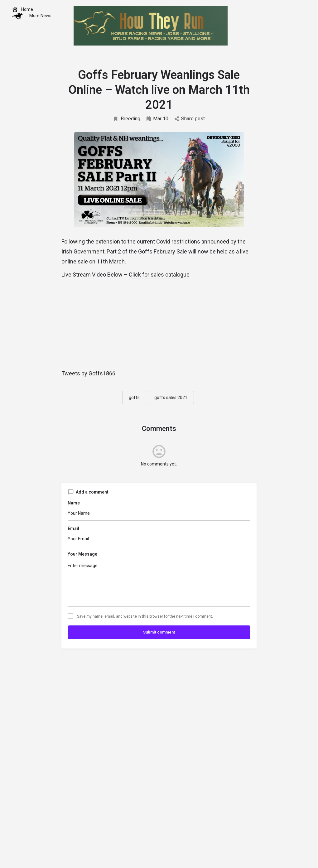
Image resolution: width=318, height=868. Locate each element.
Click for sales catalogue (159, 275)
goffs (134, 398)
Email (73, 528)
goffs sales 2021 (171, 398)
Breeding (127, 119)
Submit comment (159, 632)
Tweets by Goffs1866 (88, 373)
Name (74, 503)
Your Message (82, 554)
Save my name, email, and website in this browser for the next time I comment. (145, 616)
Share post (190, 119)
